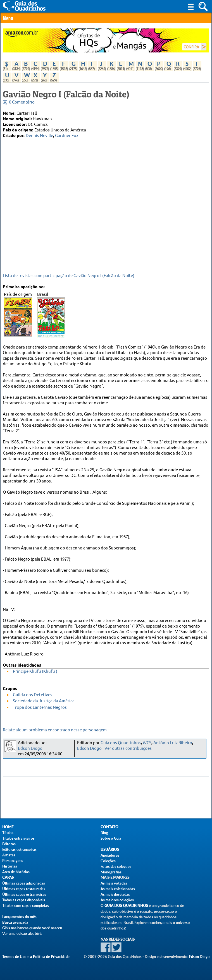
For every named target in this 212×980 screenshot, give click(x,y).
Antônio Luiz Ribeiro (173, 743)
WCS (147, 743)
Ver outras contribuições (128, 749)
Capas (8, 877)
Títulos (8, 833)
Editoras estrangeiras (19, 849)
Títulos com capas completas (26, 905)
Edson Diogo (30, 749)
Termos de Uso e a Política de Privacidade (36, 957)
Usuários (110, 850)
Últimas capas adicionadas (24, 883)
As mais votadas (114, 883)
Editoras (9, 844)
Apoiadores (110, 855)
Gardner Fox (67, 136)
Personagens (13, 861)
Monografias (111, 872)
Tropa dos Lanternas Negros (40, 708)
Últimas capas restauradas (24, 889)
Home (8, 827)
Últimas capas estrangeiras (24, 894)
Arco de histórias (16, 872)
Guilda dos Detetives (33, 695)
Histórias (10, 866)
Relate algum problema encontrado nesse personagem (55, 730)
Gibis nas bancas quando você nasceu (32, 928)
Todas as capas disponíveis (24, 900)
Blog (104, 833)
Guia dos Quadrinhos (121, 743)
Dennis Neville (39, 136)
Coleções (108, 861)
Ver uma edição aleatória (22, 933)
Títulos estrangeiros (18, 838)
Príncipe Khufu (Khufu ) (35, 672)
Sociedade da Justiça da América (44, 701)
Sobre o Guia (111, 838)
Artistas (9, 855)
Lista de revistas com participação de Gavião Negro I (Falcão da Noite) (69, 276)
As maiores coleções (117, 900)
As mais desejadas (115, 894)
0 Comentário (22, 102)
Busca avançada (15, 922)
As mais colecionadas (118, 889)
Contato (109, 827)
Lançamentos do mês (19, 917)
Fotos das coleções (116, 866)
